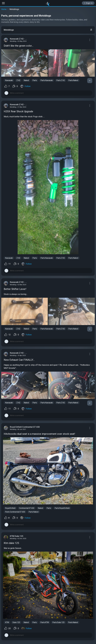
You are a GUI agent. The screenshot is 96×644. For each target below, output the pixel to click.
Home (4, 9)
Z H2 (18, 80)
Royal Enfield (10, 508)
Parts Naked (73, 80)
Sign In (88, 3)
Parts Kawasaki (47, 80)
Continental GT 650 (27, 508)
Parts (35, 80)
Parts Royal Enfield (62, 508)
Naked (26, 80)
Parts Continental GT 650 (15, 512)
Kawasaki (9, 80)
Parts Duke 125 (58, 622)
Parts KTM (45, 622)
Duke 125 (16, 622)
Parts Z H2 (61, 80)
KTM (7, 622)
